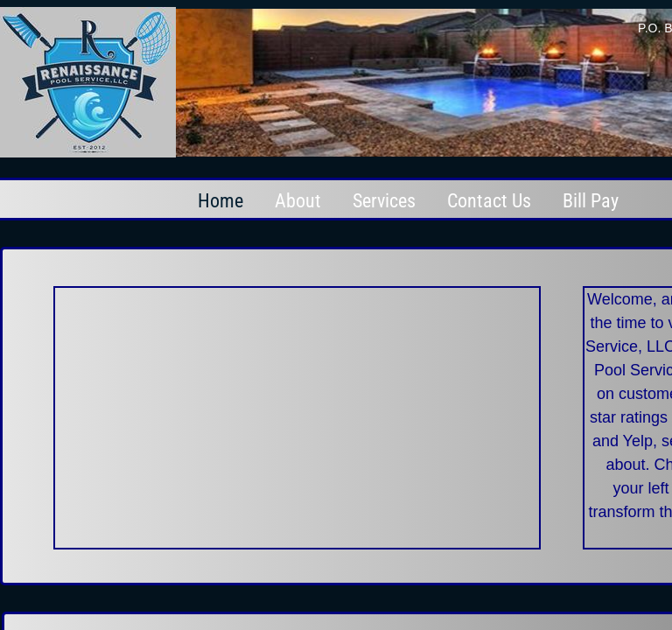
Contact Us (489, 201)
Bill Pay (591, 201)
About (298, 201)
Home (220, 201)
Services (384, 201)
